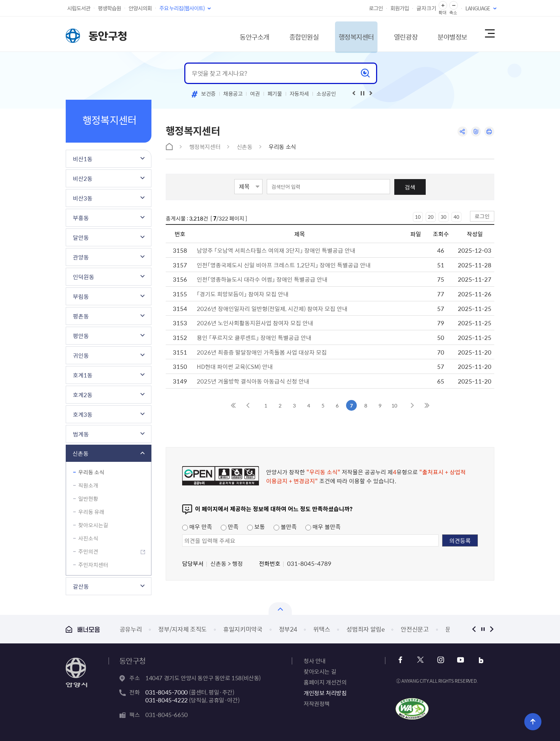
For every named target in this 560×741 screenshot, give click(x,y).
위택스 (322, 629)
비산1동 (83, 159)
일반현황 (88, 499)
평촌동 (81, 316)
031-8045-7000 (167, 692)
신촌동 (81, 453)
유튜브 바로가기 (459, 660)
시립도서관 (79, 8)
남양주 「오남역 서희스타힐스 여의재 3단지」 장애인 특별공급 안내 (276, 250)
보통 (256, 527)
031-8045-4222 (167, 700)
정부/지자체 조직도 (182, 629)
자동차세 (299, 94)
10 (418, 217)
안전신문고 (415, 629)
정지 (483, 629)
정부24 (288, 629)
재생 (362, 93)
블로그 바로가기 (478, 660)
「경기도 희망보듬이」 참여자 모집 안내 (243, 294)
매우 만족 (197, 527)
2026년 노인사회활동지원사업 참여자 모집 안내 (255, 323)
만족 (230, 527)
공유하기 (461, 132)
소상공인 (326, 94)
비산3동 (83, 198)
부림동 (81, 296)
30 (444, 217)
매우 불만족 (323, 527)
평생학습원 (109, 8)
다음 (492, 629)
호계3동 (83, 414)
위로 (530, 721)
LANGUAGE (478, 8)
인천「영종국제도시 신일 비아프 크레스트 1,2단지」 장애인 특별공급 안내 (284, 265)
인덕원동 (84, 277)
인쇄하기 (489, 132)
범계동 (81, 434)
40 (456, 217)
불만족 (285, 527)
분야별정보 (446, 34)
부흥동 (81, 218)
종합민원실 (285, 34)
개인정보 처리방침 (325, 693)
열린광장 (395, 34)
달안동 (81, 237)
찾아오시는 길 (320, 671)
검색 (410, 187)
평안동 (81, 336)
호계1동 (83, 375)
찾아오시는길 (93, 525)
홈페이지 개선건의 (325, 682)
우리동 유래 (91, 512)
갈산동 (81, 586)
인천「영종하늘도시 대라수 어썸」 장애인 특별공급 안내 (262, 279)
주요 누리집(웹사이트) (182, 8)
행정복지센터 (342, 34)
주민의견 (88, 552)
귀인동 (81, 355)
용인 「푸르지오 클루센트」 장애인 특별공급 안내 (254, 337)
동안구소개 (232, 34)
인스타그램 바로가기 (440, 660)
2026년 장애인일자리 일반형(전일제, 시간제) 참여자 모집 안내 (272, 308)
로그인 (376, 8)
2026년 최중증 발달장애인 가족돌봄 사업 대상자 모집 (262, 352)
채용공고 (233, 94)
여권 (255, 94)
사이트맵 (489, 34)
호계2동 (83, 395)
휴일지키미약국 (243, 629)
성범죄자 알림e (365, 629)
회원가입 (400, 8)
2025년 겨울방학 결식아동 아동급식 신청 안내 (253, 381)
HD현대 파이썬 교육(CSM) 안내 (235, 366)
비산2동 (83, 178)
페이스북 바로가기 (401, 660)
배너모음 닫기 (280, 609)
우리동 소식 (91, 472)
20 (431, 217)
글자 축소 (454, 6)
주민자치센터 (93, 565)
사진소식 (88, 538)
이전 (474, 629)
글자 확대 (443, 6)
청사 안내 (315, 661)
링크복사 (475, 132)
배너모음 (83, 629)
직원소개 (88, 485)
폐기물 (275, 94)
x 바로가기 (421, 660)
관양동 (81, 257)
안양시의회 (140, 8)
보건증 (208, 94)
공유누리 (131, 629)
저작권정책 (317, 703)
